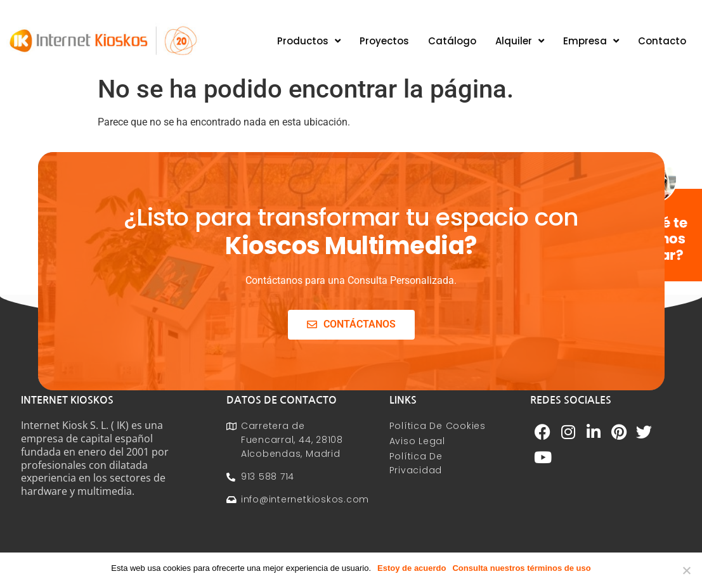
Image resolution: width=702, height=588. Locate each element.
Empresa (591, 41)
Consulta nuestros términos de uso (521, 568)
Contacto (662, 41)
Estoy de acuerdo (412, 568)
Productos (309, 41)
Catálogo (452, 41)
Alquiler (520, 41)
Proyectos (384, 41)
